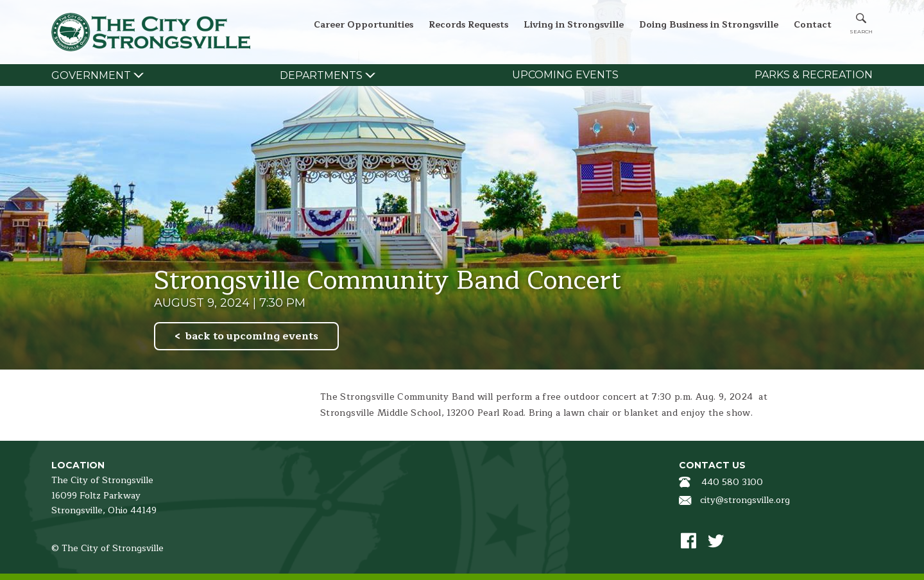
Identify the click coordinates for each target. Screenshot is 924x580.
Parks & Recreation (814, 75)
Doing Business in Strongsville (709, 25)
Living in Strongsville (574, 25)
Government (91, 75)
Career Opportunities (364, 25)
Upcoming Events (565, 75)
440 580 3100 (732, 482)
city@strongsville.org (745, 500)
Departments (321, 75)
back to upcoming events (252, 336)
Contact (813, 25)
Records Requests (468, 25)
